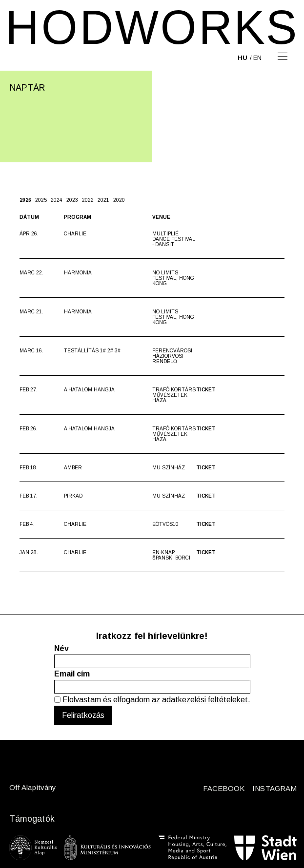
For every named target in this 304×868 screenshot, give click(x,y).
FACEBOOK (224, 788)
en (257, 58)
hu (243, 58)
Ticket (206, 390)
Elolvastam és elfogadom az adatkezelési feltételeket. (156, 700)
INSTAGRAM (274, 788)
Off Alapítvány (33, 787)
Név (61, 648)
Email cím (72, 674)
